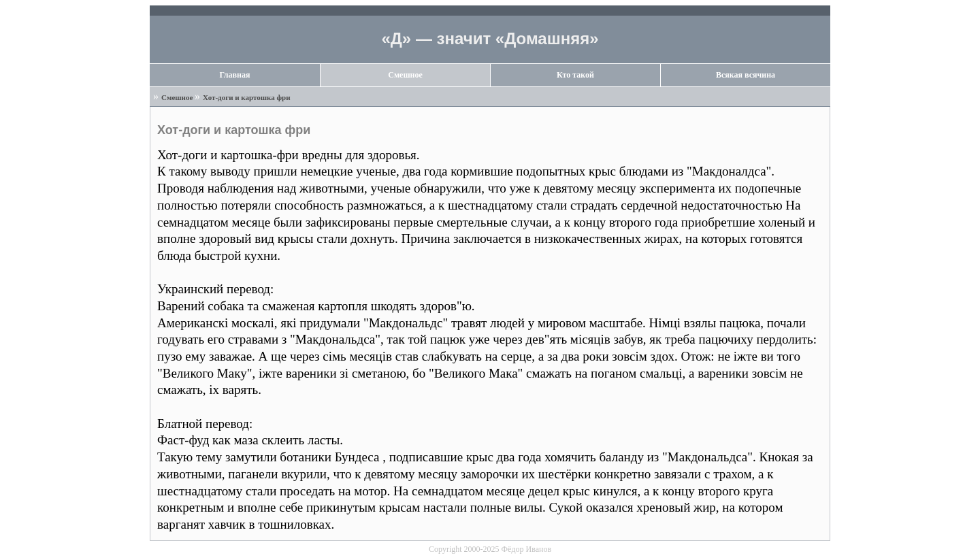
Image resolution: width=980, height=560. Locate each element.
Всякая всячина (746, 75)
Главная (235, 75)
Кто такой (575, 75)
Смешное (405, 75)
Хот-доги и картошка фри (246, 97)
